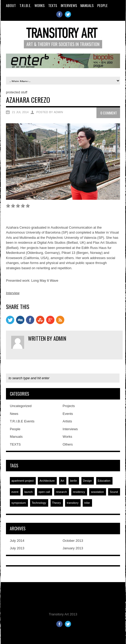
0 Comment (109, 113)
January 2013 (73, 548)
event (15, 492)
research (61, 492)
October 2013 (73, 541)
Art (62, 481)
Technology (39, 503)
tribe (87, 503)
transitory (72, 503)
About (11, 5)
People (102, 5)
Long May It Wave (45, 281)
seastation (97, 492)
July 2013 (17, 548)
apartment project (23, 481)
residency (79, 492)
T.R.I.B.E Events (22, 421)
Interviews (69, 5)
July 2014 (17, 541)
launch (29, 492)
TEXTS (53, 5)
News (14, 414)
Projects (69, 406)
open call (44, 492)
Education (104, 481)
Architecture (47, 481)
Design (87, 481)
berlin (73, 481)
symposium (19, 503)
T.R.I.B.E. (25, 5)
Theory (57, 503)
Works (40, 5)
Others (68, 444)
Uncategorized (21, 406)
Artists (67, 421)
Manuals (87, 5)
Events (68, 414)
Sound (114, 492)
